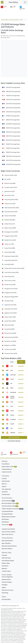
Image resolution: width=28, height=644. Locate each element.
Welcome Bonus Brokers (9, 517)
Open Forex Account (7, 534)
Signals (4, 587)
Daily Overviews (6, 558)
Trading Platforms (7, 469)
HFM (12, 370)
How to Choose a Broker (9, 532)
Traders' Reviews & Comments (13, 509)
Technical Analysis (7, 582)
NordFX (12, 424)
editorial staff (22, 638)
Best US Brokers (6, 543)
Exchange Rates (15, 20)
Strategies (5, 585)
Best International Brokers (9, 546)
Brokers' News (6, 563)
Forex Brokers (6, 464)
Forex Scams (7, 525)
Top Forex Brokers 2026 (10, 506)
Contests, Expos (6, 571)
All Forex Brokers (8, 501)
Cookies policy (6, 494)
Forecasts (4, 555)
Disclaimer (5, 492)
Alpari (12, 388)
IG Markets (13, 419)
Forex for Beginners (7, 577)
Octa (12, 428)
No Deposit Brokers (7, 514)
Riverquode (13, 392)
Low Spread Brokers (7, 511)
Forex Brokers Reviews (14, 441)
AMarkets (13, 433)
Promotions (5, 566)
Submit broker (6, 481)
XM (11, 384)
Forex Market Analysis (8, 561)
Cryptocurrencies (7, 472)
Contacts (4, 479)
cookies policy (20, 642)
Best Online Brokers (7, 541)
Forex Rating (13, 2)
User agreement (6, 489)
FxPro (12, 366)
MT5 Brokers (5, 519)
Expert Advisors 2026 (9, 467)
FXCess (12, 411)
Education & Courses (8, 590)
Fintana (12, 415)
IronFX (12, 379)
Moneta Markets (12, 397)
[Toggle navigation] (25, 2)
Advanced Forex (6, 579)
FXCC (12, 406)
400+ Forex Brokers (14, 437)
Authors (4, 486)
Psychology (5, 593)
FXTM (12, 402)
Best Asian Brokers (7, 549)
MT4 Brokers (5, 522)
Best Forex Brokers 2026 (10, 503)
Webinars (4, 568)
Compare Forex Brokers (8, 529)
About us (4, 484)
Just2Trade (13, 375)
